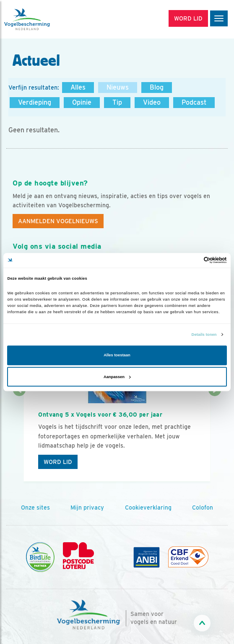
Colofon (203, 507)
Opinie (82, 102)
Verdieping (35, 102)
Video (152, 102)
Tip (117, 102)
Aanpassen (117, 377)
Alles (78, 87)
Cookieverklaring (148, 507)
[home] (42, 19)
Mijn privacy (87, 507)
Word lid (58, 462)
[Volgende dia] (215, 436)
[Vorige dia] (19, 436)
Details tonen (204, 335)
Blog (157, 87)
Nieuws (118, 87)
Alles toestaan (117, 355)
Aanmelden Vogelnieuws (58, 221)
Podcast (194, 102)
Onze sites (35, 507)
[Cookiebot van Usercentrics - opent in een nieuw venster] (190, 260)
